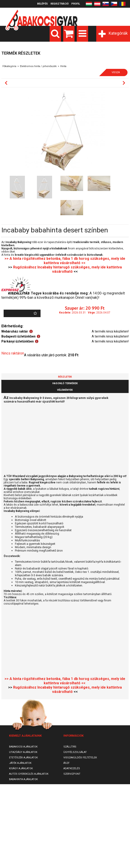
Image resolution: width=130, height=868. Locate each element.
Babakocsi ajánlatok (23, 747)
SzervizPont (72, 774)
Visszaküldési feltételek (80, 758)
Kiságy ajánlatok (21, 768)
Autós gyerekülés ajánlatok (29, 774)
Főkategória (9, 66)
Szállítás (70, 747)
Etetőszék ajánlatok (23, 758)
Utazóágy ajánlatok (23, 752)
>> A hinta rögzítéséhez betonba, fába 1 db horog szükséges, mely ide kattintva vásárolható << (65, 261)
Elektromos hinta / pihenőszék (38, 66)
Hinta (63, 66)
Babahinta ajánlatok (23, 779)
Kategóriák (118, 33)
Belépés (42, 4)
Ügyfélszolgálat (75, 752)
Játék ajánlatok (20, 763)
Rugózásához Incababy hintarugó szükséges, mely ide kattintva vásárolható (67, 269)
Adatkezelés (72, 768)
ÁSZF (66, 763)
